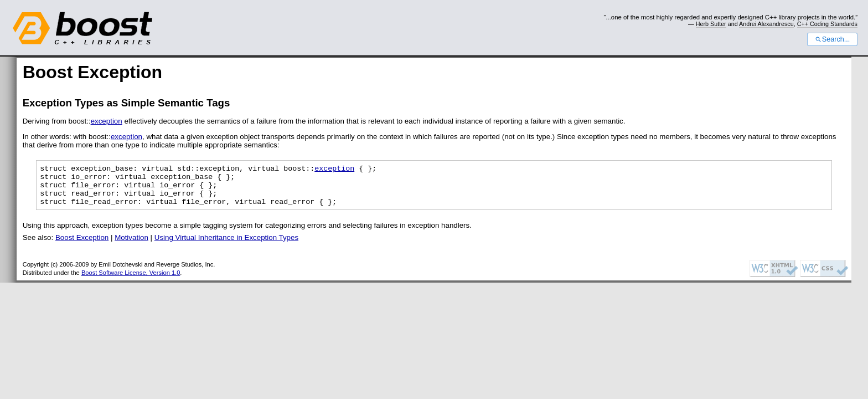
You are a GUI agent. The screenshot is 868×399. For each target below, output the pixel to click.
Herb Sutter (711, 24)
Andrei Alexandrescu (766, 24)
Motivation (131, 246)
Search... (832, 39)
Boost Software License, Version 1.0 (131, 281)
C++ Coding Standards (827, 24)
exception (107, 121)
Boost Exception (82, 246)
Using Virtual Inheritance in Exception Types (226, 246)
